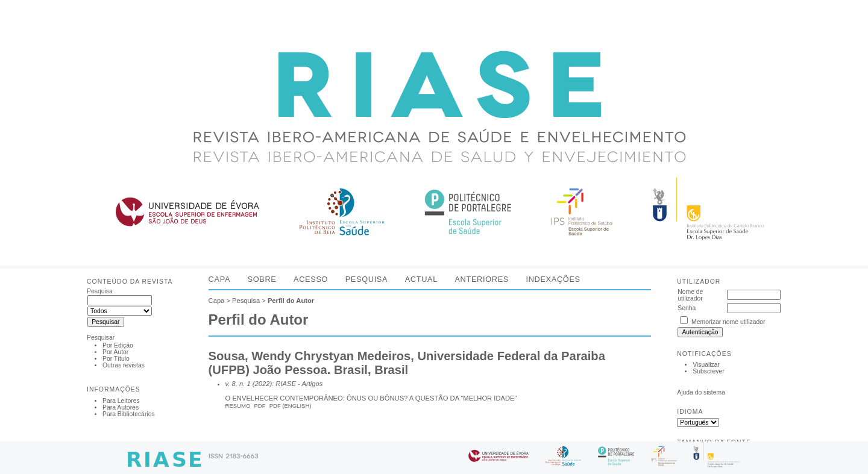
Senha (687, 308)
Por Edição (118, 345)
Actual (421, 279)
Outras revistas (124, 365)
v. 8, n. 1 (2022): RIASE (261, 384)
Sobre (262, 279)
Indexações (553, 279)
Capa (219, 279)
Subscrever (709, 371)
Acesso (311, 279)
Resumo (238, 406)
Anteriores (482, 279)
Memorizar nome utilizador (728, 322)
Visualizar (706, 365)
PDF (260, 406)
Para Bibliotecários (129, 414)
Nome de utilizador (690, 295)
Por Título (116, 359)
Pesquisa (367, 279)
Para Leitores (121, 401)
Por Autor (115, 352)
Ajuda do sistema (701, 392)
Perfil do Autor (291, 301)
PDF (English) (291, 406)
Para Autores (121, 407)
